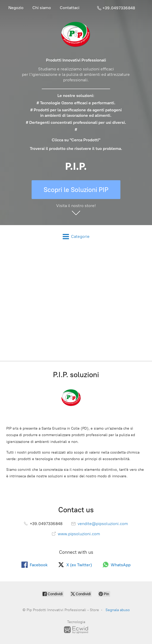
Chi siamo (42, 8)
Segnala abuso (118, 610)
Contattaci (70, 8)
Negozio (16, 8)
